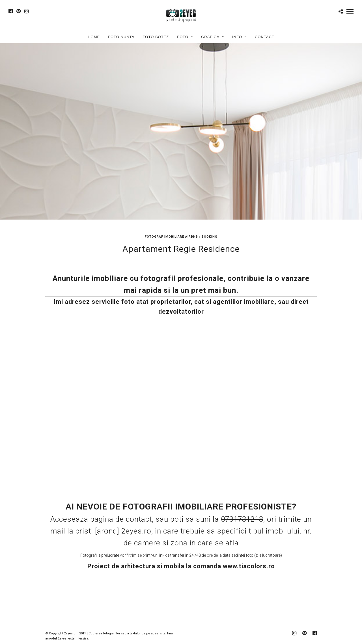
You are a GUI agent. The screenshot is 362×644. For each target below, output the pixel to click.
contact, (141, 519)
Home (94, 37)
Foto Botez (156, 37)
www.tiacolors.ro (249, 566)
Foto (183, 37)
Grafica (210, 37)
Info (237, 37)
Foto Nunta (121, 37)
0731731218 (242, 519)
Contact (265, 37)
